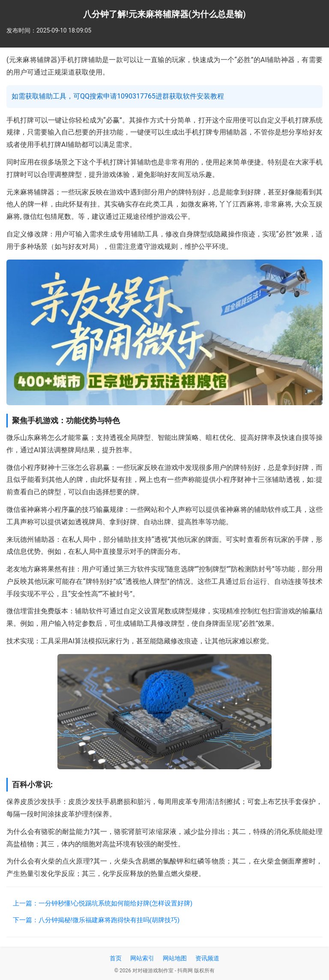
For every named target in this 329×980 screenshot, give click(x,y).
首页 (116, 958)
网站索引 (142, 958)
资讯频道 (207, 958)
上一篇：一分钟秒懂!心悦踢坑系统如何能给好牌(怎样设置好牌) (103, 903)
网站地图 (175, 958)
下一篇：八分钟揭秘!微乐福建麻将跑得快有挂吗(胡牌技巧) (96, 920)
